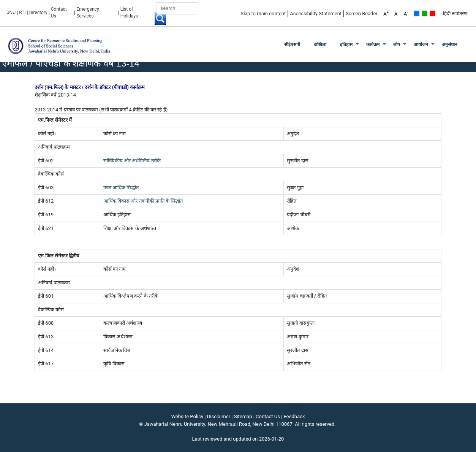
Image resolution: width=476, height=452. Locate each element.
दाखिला (320, 44)
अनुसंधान (450, 44)
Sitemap (243, 416)
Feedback (294, 416)
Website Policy (187, 416)
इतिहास (346, 44)
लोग (397, 44)
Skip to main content (263, 13)
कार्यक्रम (373, 44)
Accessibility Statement (316, 13)
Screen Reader (362, 13)
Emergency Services (88, 13)
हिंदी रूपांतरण (455, 13)
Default (417, 13)
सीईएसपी (292, 44)
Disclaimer (219, 416)
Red (433, 13)
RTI (22, 13)
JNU (11, 13)
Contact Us (59, 13)
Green (425, 13)
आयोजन (421, 44)
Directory (38, 13)
